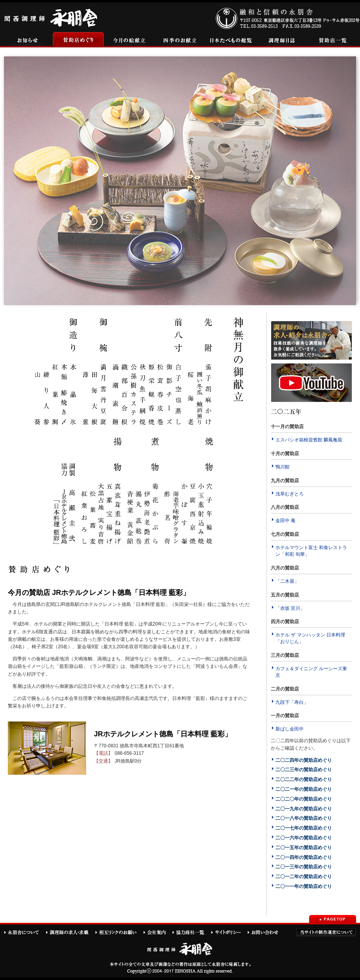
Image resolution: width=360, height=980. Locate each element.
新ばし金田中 (290, 729)
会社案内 (158, 932)
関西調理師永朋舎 (52, 17)
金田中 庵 (285, 521)
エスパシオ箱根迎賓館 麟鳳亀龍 (309, 440)
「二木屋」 (287, 581)
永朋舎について (25, 932)
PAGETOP (333, 919)
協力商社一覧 (192, 932)
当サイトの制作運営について (326, 932)
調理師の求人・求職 (70, 932)
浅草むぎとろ (290, 494)
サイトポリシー (229, 932)
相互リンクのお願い (119, 932)
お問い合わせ (266, 932)
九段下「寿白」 (292, 702)
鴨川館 (283, 467)
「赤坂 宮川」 (290, 608)
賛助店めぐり (78, 40)
